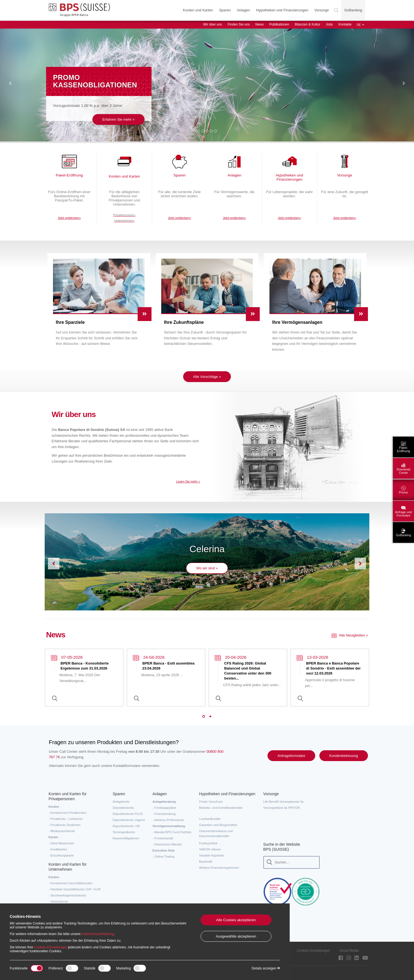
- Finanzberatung (164, 814)
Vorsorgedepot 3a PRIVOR (282, 808)
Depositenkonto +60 (126, 826)
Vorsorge (320, 10)
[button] (10, 84)
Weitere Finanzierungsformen (219, 868)
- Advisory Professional (168, 820)
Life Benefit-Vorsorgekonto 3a (283, 802)
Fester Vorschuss (211, 802)
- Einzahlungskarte (61, 855)
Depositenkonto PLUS (128, 814)
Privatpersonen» (124, 219)
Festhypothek (208, 843)
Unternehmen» (124, 225)
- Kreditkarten (58, 849)
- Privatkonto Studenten (65, 825)
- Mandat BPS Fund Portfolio (172, 832)
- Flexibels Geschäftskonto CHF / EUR (75, 889)
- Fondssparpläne (165, 808)
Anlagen (242, 10)
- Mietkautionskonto (62, 831)
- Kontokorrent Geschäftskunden (70, 883)
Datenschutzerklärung (98, 934)
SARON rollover (210, 849)
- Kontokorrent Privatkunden (68, 813)
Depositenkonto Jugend (129, 820)
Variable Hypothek (212, 855)
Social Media (349, 951)
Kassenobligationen (126, 838)
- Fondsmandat (163, 838)
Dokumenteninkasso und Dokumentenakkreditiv (216, 833)
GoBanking (353, 10)
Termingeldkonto (124, 832)
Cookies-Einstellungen (313, 951)
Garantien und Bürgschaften (218, 825)
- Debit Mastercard (61, 843)
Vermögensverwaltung (169, 826)
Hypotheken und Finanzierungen (281, 10)
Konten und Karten (197, 10)
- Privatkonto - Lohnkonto (66, 819)
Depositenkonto (123, 808)
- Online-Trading (164, 857)
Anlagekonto (121, 802)
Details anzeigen (266, 968)
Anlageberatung (164, 802)
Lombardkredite (210, 819)
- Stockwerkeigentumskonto (67, 895)
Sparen (224, 10)
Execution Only (164, 850)
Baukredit (206, 862)
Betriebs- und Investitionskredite (221, 808)
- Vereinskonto (58, 901)
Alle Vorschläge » (207, 377)
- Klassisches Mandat (167, 844)
